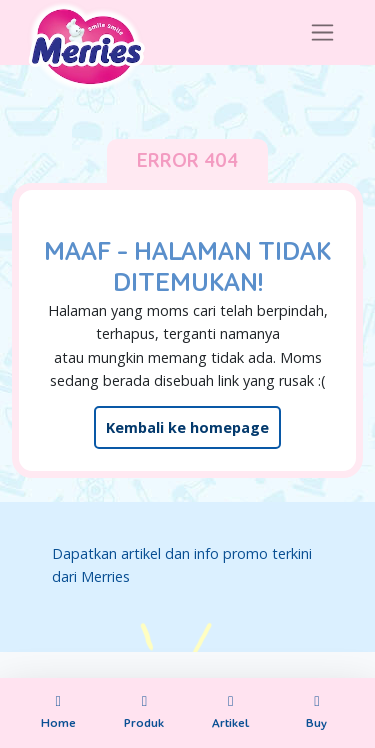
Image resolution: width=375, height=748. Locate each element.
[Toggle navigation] (322, 32)
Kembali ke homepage (187, 427)
